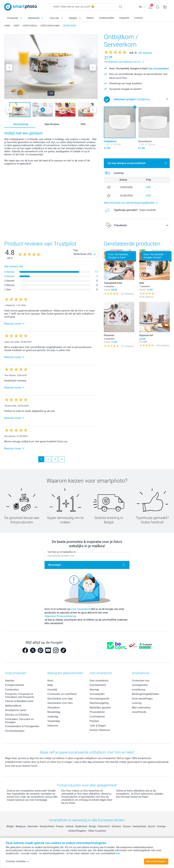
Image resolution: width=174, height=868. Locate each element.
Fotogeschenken (15, 685)
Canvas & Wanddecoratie (19, 701)
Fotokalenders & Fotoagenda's (22, 726)
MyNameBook (13, 706)
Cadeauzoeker (107, 18)
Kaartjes (10, 681)
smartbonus (139, 690)
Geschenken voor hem (60, 703)
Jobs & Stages (98, 726)
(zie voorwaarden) (159, 68)
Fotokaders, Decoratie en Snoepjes (19, 721)
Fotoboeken (12, 690)
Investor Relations (100, 730)
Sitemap (94, 690)
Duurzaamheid (98, 685)
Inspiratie (124, 18)
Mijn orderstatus (141, 708)
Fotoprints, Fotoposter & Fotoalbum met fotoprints (20, 696)
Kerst (50, 681)
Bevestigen (55, 565)
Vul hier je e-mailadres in (62, 552)
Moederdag (54, 712)
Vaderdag (53, 717)
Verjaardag (54, 721)
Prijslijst (94, 721)
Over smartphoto (99, 681)
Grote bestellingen (142, 699)
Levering (137, 703)
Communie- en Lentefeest (62, 694)
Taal (75, 250)
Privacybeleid (97, 712)
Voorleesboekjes (15, 731)
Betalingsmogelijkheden (145, 694)
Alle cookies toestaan (156, 861)
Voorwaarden (97, 694)
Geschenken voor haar (60, 699)
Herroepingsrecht (99, 699)
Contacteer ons (141, 681)
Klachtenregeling (99, 703)
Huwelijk (52, 690)
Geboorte (53, 726)
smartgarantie (140, 685)
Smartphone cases (16, 710)
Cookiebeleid (97, 717)
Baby (50, 685)
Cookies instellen (17, 861)
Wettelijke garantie (100, 708)
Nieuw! (90, 18)
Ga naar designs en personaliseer (127, 163)
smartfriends (139, 712)
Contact (138, 18)
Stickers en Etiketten (17, 715)
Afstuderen (54, 708)
